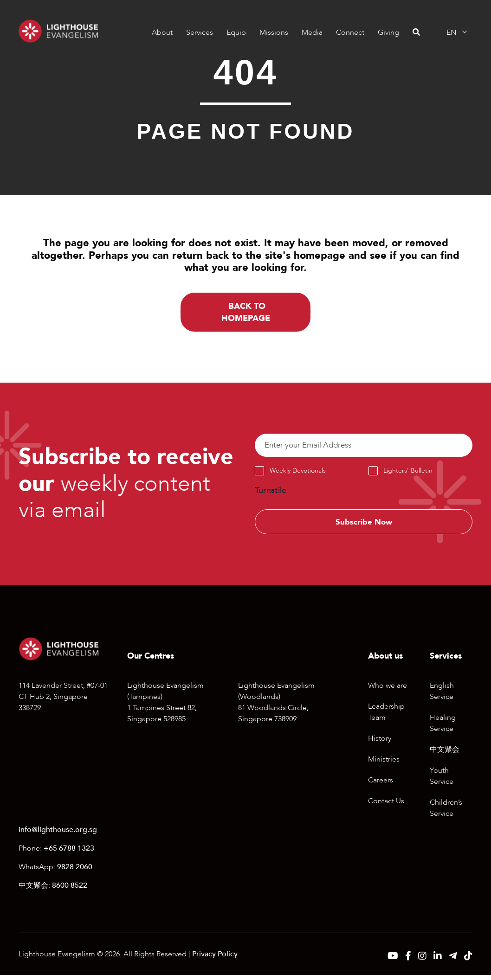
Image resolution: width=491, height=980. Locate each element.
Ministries (384, 764)
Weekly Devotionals (298, 474)
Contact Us (386, 806)
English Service (442, 696)
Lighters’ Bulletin (408, 474)
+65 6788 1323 (69, 853)
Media (312, 32)
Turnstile (271, 494)
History (380, 743)
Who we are (388, 691)
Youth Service (442, 781)
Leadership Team (386, 717)
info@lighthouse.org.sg (58, 835)
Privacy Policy (215, 959)
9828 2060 (75, 872)
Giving (388, 32)
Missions (273, 32)
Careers (381, 785)
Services (199, 32)
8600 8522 (70, 890)
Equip (236, 32)
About (162, 32)
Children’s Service (446, 813)
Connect (350, 32)
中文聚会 (445, 755)
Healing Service (443, 728)
